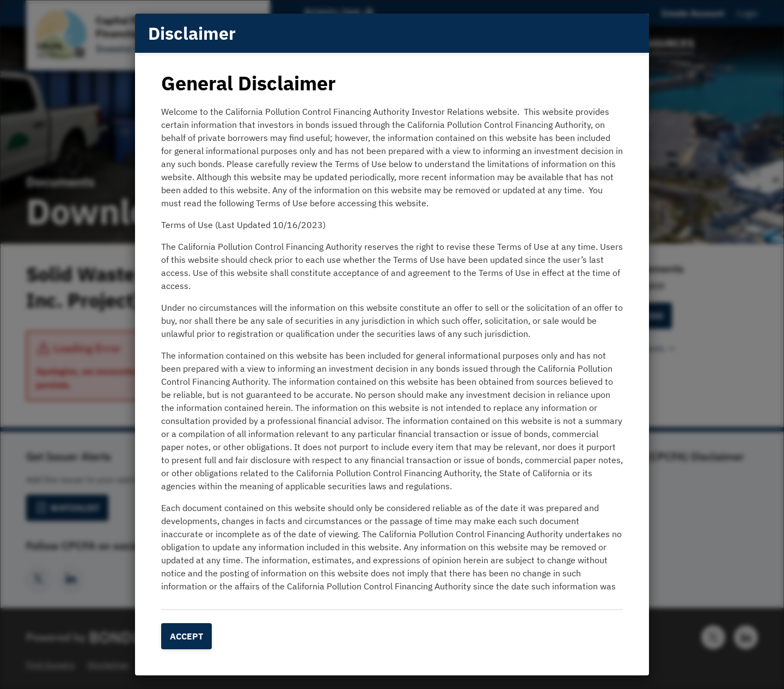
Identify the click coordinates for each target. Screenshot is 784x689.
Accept (186, 636)
